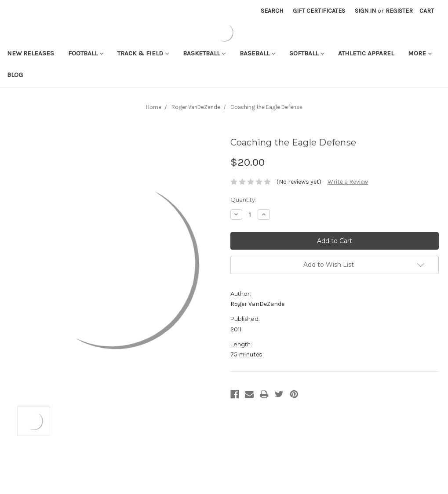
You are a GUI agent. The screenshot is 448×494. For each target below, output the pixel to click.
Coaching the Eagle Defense (266, 107)
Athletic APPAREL (366, 53)
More (420, 53)
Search (272, 11)
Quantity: (243, 200)
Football (86, 53)
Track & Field (143, 53)
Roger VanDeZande (196, 107)
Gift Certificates (319, 11)
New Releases (31, 53)
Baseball (257, 53)
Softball (307, 53)
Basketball (204, 53)
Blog (15, 75)
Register (399, 11)
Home (154, 107)
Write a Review (348, 182)
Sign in (365, 11)
